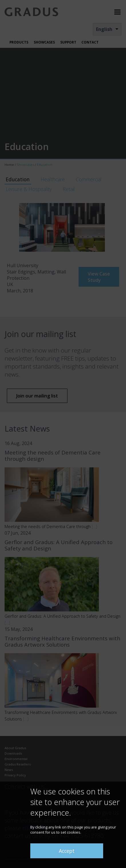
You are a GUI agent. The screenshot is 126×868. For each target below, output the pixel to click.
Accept (67, 851)
